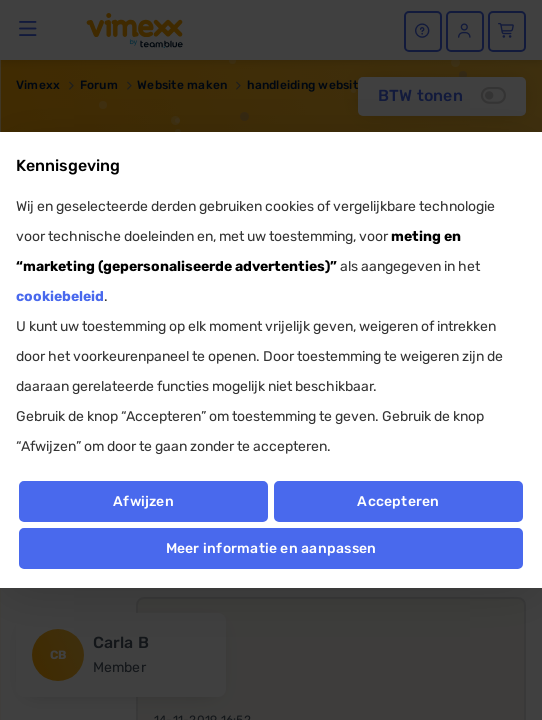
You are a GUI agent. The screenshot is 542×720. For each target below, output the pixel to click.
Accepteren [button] (398, 501)
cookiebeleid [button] (60, 296)
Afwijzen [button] (143, 501)
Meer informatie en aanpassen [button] (271, 548)
